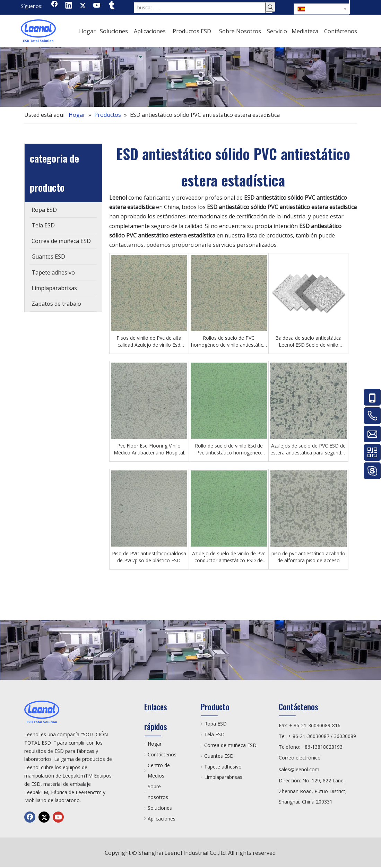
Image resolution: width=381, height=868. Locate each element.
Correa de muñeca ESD (230, 745)
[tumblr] (111, 6)
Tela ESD (214, 734)
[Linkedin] (69, 6)
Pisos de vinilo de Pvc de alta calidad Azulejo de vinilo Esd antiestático (149, 341)
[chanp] (190, 77)
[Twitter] (83, 6)
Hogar (155, 744)
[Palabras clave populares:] (270, 7)
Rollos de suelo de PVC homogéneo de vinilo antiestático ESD (229, 341)
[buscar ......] (200, 8)
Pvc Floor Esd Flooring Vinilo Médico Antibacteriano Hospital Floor (149, 449)
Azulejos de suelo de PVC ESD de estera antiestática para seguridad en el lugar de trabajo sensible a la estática (309, 449)
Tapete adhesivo (223, 767)
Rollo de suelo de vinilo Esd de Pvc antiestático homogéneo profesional (229, 449)
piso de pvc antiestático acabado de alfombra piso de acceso (308, 557)
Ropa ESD (215, 724)
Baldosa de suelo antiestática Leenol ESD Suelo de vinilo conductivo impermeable (308, 341)
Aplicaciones (162, 819)
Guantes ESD (219, 756)
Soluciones (160, 808)
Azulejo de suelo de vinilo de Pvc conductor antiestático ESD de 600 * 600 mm (229, 557)
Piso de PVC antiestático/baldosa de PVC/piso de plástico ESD (149, 557)
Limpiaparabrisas (223, 777)
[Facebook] (54, 6)
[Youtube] (97, 6)
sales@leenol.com (299, 769)
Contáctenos (162, 754)
